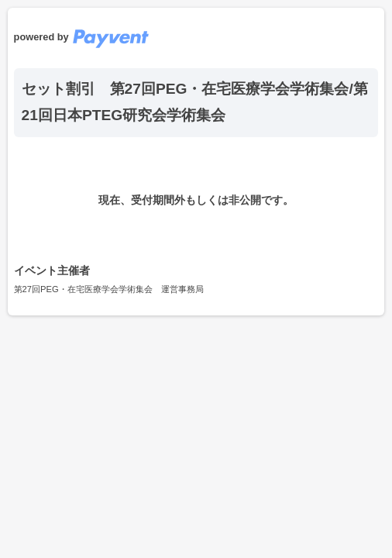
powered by (81, 37)
